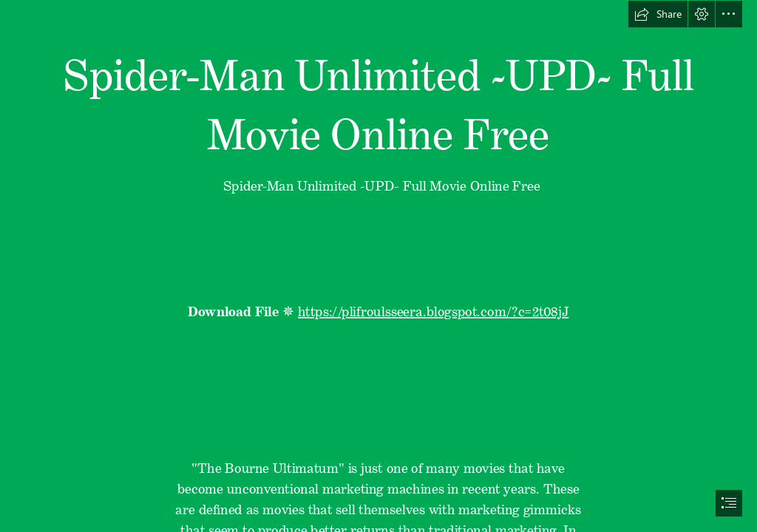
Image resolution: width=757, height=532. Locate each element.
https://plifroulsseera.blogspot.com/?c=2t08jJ (433, 308)
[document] (378, 266)
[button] (658, 14)
